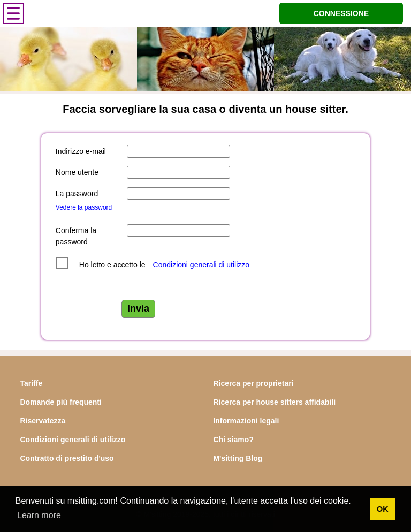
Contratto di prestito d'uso (67, 458)
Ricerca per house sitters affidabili (274, 402)
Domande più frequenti (60, 402)
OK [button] (383, 509)
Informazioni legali (246, 421)
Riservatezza (43, 421)
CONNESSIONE (341, 13)
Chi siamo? (233, 440)
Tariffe (31, 383)
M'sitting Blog (238, 458)
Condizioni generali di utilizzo (201, 265)
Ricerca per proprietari (253, 383)
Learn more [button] (39, 515)
